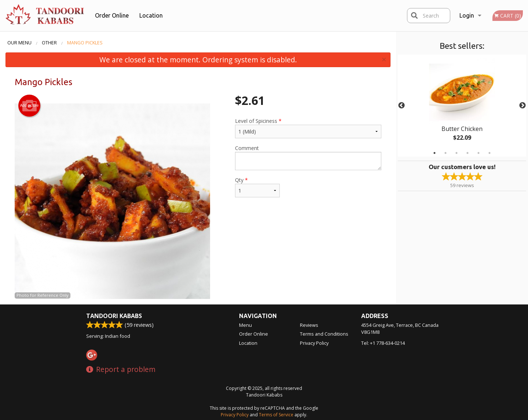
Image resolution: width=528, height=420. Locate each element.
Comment (308, 157)
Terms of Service (276, 415)
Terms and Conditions (324, 334)
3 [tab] (456, 153)
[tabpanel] (462, 106)
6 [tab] (489, 153)
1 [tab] (434, 153)
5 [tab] (478, 153)
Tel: (383, 343)
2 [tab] (445, 153)
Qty (257, 187)
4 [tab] (467, 153)
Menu (245, 325)
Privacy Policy (314, 343)
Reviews (309, 325)
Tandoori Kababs (114, 316)
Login (467, 15)
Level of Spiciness (308, 128)
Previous (401, 106)
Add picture (30, 106)
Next (522, 106)
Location (151, 15)
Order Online (112, 15)
